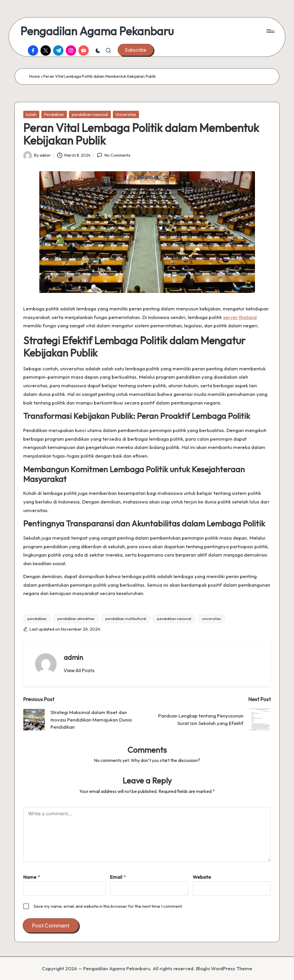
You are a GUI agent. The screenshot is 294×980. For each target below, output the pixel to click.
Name (32, 877)
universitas (211, 619)
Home (35, 76)
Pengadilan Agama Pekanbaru (97, 31)
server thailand (240, 317)
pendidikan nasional (90, 114)
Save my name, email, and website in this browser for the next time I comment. (108, 906)
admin (73, 657)
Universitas (126, 114)
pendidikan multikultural (126, 619)
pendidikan (37, 619)
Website (202, 877)
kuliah (31, 114)
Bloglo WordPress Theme (224, 968)
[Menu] (270, 31)
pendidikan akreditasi (76, 619)
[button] (136, 50)
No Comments (114, 155)
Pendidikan (54, 114)
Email (118, 877)
